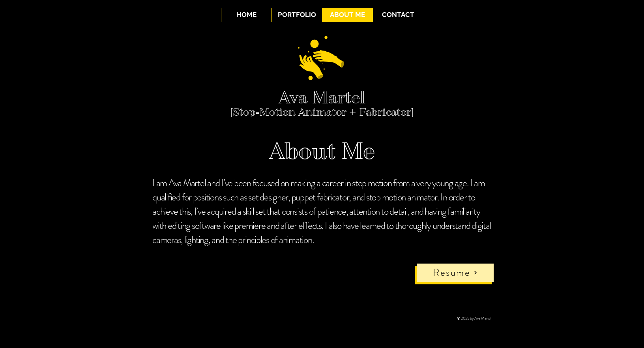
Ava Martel (322, 97)
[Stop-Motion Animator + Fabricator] (322, 112)
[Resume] (455, 273)
